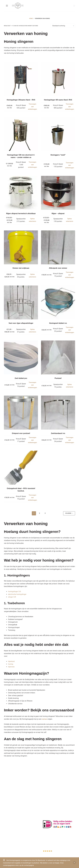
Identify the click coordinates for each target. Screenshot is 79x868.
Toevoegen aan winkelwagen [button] (32, 107)
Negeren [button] (74, 863)
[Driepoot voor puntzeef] (21, 413)
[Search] (69, 6)
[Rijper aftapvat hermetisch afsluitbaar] (21, 193)
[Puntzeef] (58, 357)
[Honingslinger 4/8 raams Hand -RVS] (58, 79)
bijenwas (11, 667)
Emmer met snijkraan (21, 268)
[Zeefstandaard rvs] (58, 413)
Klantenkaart (47, 776)
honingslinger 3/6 (14, 591)
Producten (8, 815)
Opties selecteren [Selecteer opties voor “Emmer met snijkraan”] (33, 276)
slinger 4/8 (12, 597)
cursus (44, 719)
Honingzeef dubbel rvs (58, 323)
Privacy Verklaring (49, 787)
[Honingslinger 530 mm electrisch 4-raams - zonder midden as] (21, 134)
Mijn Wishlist (9, 821)
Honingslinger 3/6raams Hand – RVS (21, 100)
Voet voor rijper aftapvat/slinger (21, 323)
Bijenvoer (45, 795)
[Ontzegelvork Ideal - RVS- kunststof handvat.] (21, 468)
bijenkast (11, 661)
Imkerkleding (47, 801)
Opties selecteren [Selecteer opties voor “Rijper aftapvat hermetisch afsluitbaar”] (33, 220)
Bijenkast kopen (48, 793)
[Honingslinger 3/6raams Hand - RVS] (21, 79)
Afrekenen (8, 826)
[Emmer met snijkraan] (21, 247)
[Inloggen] (68, 6)
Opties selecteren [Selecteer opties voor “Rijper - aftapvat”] (70, 220)
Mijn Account (9, 818)
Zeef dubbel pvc (21, 378)
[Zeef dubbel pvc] (21, 357)
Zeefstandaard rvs (58, 433)
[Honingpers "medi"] (58, 134)
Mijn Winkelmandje (11, 824)
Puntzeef (58, 378)
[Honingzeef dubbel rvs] (58, 303)
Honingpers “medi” (58, 155)
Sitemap (45, 804)
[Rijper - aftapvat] (58, 193)
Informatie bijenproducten (52, 782)
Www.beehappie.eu (11, 798)
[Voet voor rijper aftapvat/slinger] (21, 303)
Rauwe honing (47, 798)
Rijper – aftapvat (58, 214)
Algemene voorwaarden (51, 790)
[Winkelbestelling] (63, 26)
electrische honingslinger (17, 594)
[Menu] (7, 6)
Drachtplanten (47, 779)
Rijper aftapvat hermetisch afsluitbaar (21, 214)
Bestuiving (46, 784)
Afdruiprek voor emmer (58, 268)
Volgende (69, 513)
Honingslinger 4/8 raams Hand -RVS (58, 100)
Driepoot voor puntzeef (21, 433)
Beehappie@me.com (11, 801)
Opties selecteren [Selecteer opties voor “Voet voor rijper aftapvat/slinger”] (33, 331)
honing (10, 664)
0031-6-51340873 (10, 795)
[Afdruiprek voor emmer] (58, 247)
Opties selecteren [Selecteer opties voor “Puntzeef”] (70, 386)
